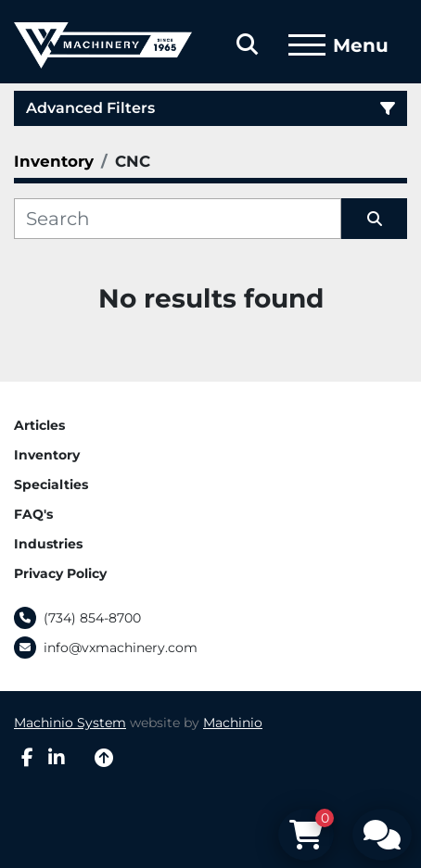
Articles (39, 425)
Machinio (233, 723)
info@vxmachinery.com (121, 648)
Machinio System (70, 723)
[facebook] (27, 758)
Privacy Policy (60, 573)
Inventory (47, 455)
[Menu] (307, 45)
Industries (48, 544)
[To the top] (104, 758)
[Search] (178, 219)
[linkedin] (57, 758)
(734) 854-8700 (92, 618)
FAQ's (33, 514)
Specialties (51, 484)
